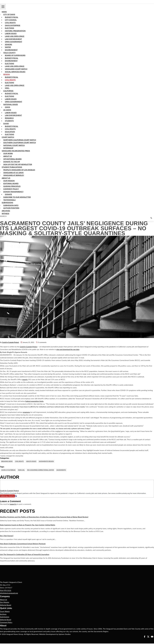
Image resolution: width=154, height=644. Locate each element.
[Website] (16, 496)
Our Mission (5, 603)
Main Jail (23, 470)
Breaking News (8, 461)
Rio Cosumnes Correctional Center (44, 470)
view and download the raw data (68, 349)
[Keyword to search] (77, 219)
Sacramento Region (50, 461)
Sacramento (67, 470)
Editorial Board (6, 605)
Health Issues (34, 461)
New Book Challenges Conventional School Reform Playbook (23, 544)
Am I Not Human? (7, 536)
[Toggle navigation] (3, 7)
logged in (13, 505)
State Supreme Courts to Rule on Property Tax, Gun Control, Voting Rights (28, 525)
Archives (3, 615)
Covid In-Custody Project (11, 342)
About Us (4, 600)
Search (3, 216)
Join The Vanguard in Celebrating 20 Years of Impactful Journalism (25, 555)
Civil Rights (21, 461)
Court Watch (5, 612)
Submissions (5, 617)
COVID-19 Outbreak (9, 470)
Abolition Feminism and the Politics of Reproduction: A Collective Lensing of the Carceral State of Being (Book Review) (44, 517)
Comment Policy (6, 623)
